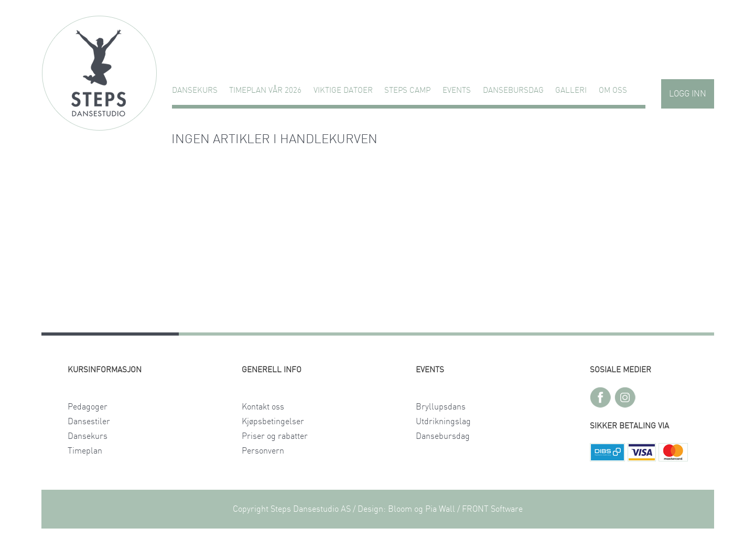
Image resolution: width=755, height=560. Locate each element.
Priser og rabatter (275, 436)
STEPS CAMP (407, 90)
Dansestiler (89, 422)
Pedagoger (88, 407)
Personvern (263, 451)
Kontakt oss (263, 407)
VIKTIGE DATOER (343, 90)
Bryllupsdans (441, 407)
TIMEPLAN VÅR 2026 (265, 90)
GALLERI (571, 90)
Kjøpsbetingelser (273, 422)
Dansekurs (195, 90)
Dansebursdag (513, 90)
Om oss (613, 90)
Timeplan (85, 451)
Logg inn (688, 94)
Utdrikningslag (443, 422)
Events (457, 90)
